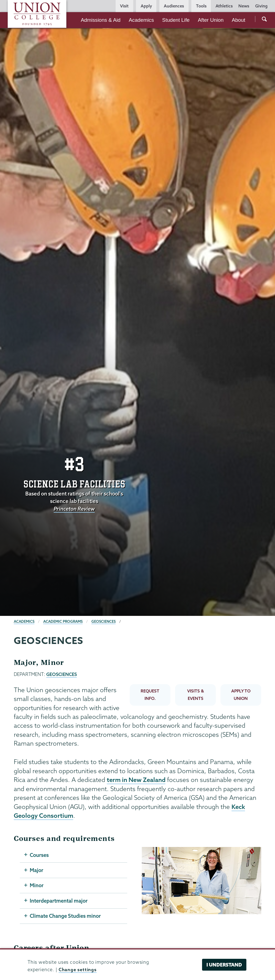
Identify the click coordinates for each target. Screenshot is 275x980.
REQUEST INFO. (150, 694)
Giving (261, 6)
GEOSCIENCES (62, 674)
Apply (146, 6)
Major (36, 870)
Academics (141, 20)
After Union (211, 20)
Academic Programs (63, 621)
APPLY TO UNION (241, 694)
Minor (37, 886)
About (239, 20)
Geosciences (104, 621)
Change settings (78, 969)
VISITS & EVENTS (196, 694)
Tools (201, 6)
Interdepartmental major (59, 901)
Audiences (174, 6)
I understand (224, 965)
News (244, 6)
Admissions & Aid (100, 20)
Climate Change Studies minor (66, 916)
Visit (124, 6)
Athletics (224, 6)
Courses (40, 855)
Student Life (176, 20)
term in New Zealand (137, 779)
